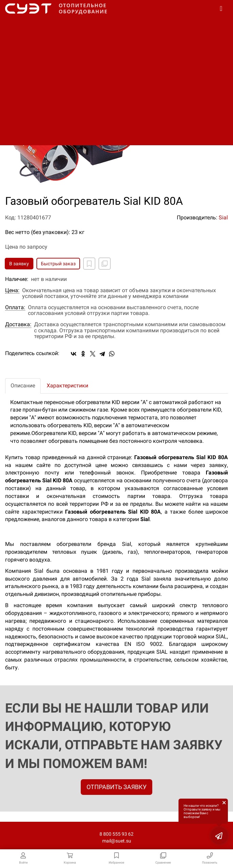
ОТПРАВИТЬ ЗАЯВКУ (117, 787)
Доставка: (18, 324)
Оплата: (15, 307)
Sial (223, 218)
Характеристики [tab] (67, 386)
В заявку (19, 264)
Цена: (12, 290)
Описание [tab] (23, 386)
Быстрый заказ (58, 264)
